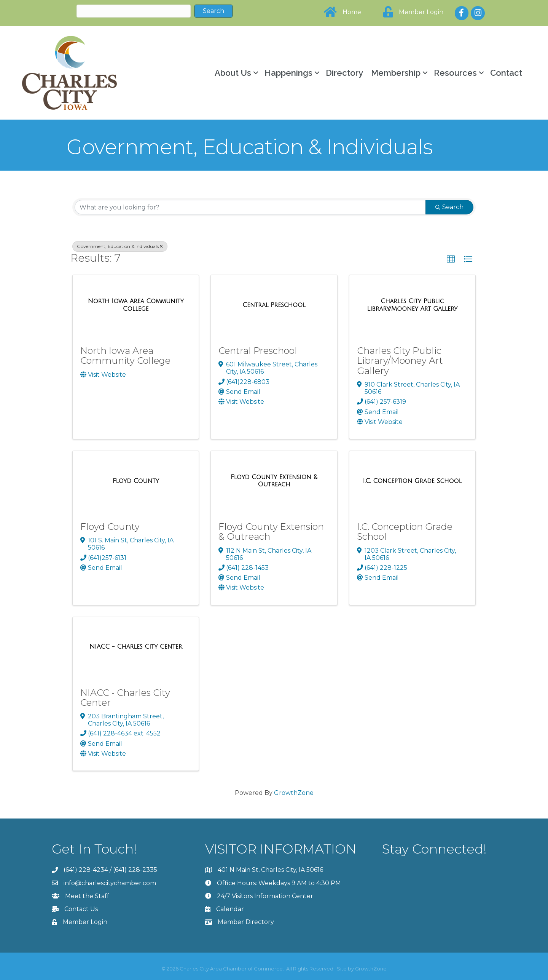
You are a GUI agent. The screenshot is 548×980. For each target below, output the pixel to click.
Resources (455, 73)
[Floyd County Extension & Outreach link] (274, 481)
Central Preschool (258, 351)
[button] (451, 259)
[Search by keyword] (250, 207)
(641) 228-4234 (86, 870)
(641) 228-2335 (135, 870)
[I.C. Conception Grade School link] (412, 481)
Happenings (288, 73)
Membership (396, 73)
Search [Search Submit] (449, 207)
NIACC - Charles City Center (125, 698)
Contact (506, 73)
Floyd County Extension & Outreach (271, 532)
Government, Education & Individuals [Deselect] (120, 246)
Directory (344, 73)
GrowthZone (294, 793)
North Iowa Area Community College (125, 356)
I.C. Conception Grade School (405, 532)
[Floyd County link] (136, 481)
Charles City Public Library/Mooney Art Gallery (400, 361)
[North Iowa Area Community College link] (136, 305)
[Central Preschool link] (274, 305)
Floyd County (110, 527)
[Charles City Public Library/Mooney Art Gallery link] (412, 305)
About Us (233, 73)
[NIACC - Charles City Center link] (136, 647)
